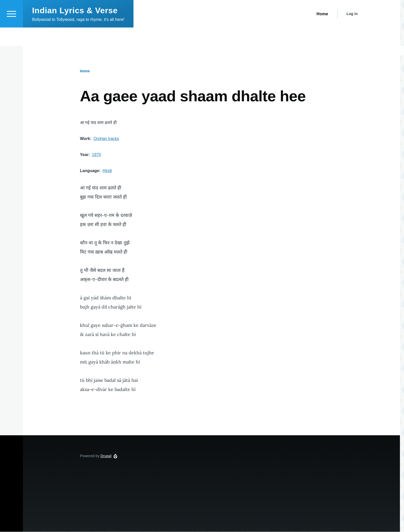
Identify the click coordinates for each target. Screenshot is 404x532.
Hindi (107, 171)
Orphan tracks (106, 139)
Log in (352, 32)
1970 (97, 155)
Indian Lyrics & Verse (75, 29)
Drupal (106, 456)
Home (85, 71)
